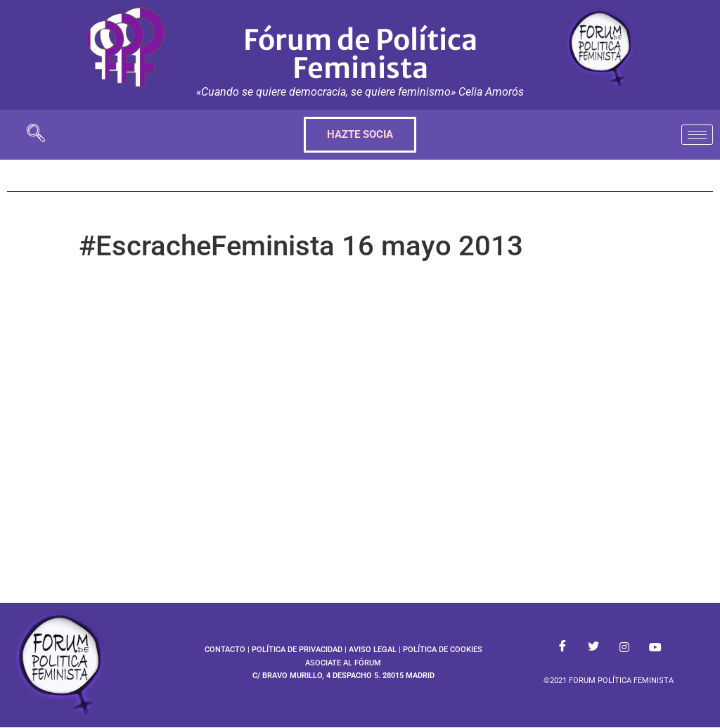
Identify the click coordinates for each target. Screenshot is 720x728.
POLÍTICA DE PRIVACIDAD (297, 650)
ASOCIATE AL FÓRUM (343, 663)
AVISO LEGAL (373, 650)
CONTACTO (225, 650)
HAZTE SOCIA (360, 134)
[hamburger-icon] (697, 135)
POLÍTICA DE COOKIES (443, 650)
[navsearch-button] (36, 135)
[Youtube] (655, 647)
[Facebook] (562, 647)
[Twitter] (593, 647)
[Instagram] (624, 647)
